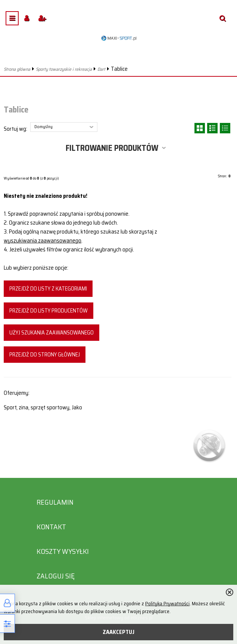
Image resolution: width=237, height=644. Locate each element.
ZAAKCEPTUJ (118, 632)
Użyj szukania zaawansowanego (52, 333)
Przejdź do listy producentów (49, 311)
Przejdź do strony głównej (45, 355)
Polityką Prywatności (167, 604)
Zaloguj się (56, 576)
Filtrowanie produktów (112, 148)
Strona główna (17, 69)
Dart (101, 69)
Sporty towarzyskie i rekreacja (64, 69)
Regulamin (55, 502)
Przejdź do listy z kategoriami (48, 289)
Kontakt (51, 527)
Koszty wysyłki (63, 551)
